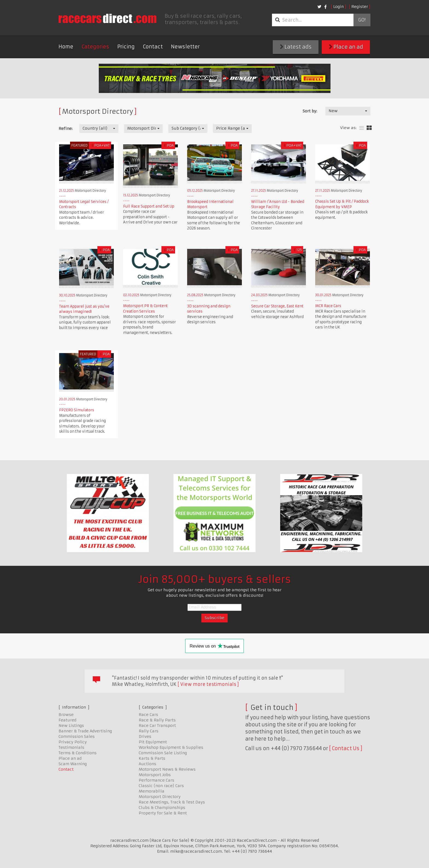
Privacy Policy (73, 742)
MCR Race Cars (328, 306)
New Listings (71, 726)
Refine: (66, 129)
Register (360, 7)
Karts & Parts (152, 758)
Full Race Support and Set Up (149, 206)
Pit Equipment (153, 742)
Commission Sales (77, 736)
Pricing (126, 47)
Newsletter (185, 47)
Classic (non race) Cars (161, 786)
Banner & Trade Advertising (85, 731)
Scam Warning (73, 764)
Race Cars (148, 715)
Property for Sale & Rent (163, 813)
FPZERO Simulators (77, 410)
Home (66, 47)
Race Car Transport (157, 726)
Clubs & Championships (162, 808)
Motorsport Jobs (155, 775)
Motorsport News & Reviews (167, 769)
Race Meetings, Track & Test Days (172, 802)
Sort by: (310, 111)
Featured (67, 720)
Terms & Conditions (78, 753)
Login (338, 7)
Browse (66, 715)
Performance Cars (156, 780)
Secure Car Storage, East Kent (277, 306)
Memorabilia (152, 791)
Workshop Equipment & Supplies (171, 747)
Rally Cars (149, 731)
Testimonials (71, 747)
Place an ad (346, 47)
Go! (362, 20)
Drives (145, 736)
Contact (153, 47)
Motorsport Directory (160, 797)
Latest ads (296, 47)
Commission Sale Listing (163, 753)
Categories (95, 47)
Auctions (147, 764)
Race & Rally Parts (157, 720)
